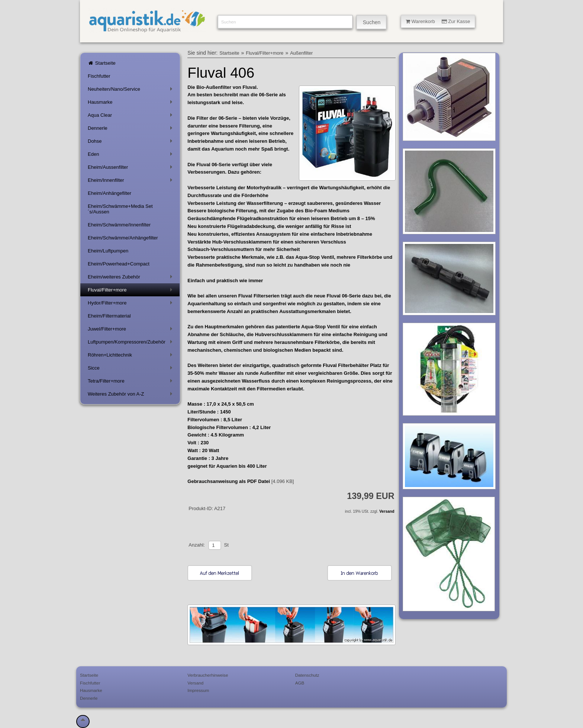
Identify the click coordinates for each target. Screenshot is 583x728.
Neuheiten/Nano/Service (131, 91)
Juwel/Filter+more (131, 330)
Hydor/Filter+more (131, 304)
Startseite (102, 63)
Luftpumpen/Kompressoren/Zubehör (131, 343)
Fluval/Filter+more (131, 291)
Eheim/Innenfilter (131, 182)
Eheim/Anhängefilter (109, 193)
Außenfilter (301, 53)
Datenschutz (307, 675)
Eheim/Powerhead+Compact (119, 264)
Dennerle (131, 130)
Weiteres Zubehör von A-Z (131, 395)
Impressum (198, 690)
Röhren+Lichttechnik (131, 356)
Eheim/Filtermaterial (109, 316)
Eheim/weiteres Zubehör (131, 278)
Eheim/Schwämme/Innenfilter (119, 225)
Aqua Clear (131, 117)
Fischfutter (99, 76)
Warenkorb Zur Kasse (438, 21)
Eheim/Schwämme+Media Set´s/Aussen (120, 209)
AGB (300, 683)
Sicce (131, 369)
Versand (387, 511)
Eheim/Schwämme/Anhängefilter (123, 238)
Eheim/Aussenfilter (131, 169)
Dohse (131, 143)
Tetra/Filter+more (131, 382)
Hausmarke (131, 104)
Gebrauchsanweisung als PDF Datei (229, 481)
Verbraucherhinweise (208, 675)
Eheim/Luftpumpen (108, 251)
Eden (131, 156)
